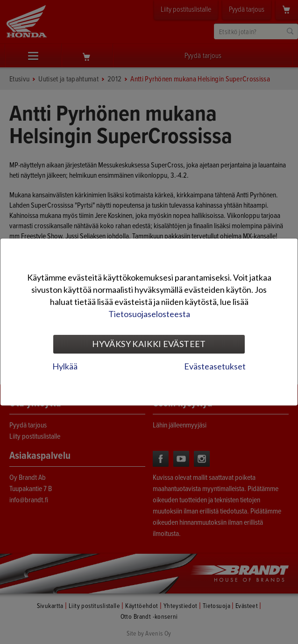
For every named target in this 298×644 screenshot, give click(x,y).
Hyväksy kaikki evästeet (149, 344)
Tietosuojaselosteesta (149, 314)
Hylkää (65, 366)
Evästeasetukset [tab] (215, 366)
